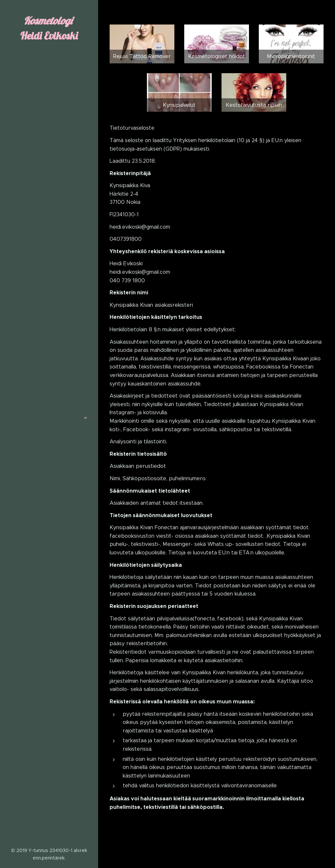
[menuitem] (49, 398)
